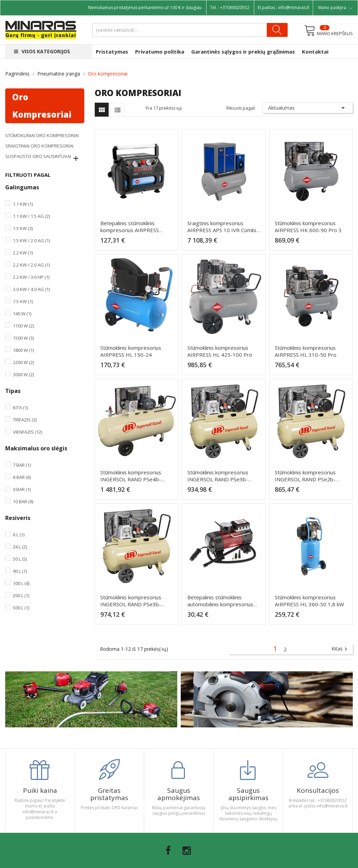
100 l (21, 583)
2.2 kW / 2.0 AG (31, 265)
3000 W (23, 374)
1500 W (23, 338)
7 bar (22, 465)
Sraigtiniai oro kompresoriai (39, 146)
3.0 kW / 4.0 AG (31, 289)
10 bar (23, 502)
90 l (20, 571)
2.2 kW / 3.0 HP (31, 277)
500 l (21, 608)
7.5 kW (23, 301)
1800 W (23, 350)
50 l (20, 559)
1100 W (23, 326)
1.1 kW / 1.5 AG (31, 216)
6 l (19, 535)
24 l (20, 547)
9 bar (22, 489)
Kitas (340, 649)
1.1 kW (23, 204)
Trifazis (25, 420)
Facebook (168, 851)
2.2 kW (23, 253)
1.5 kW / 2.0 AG (31, 240)
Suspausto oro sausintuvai (38, 156)
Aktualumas (308, 108)
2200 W (23, 362)
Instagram (187, 851)
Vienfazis (28, 432)
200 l (21, 595)
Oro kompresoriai (42, 106)
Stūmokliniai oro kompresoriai (42, 135)
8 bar (22, 477)
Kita (20, 408)
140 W (22, 314)
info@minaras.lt (294, 7)
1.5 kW (23, 228)
